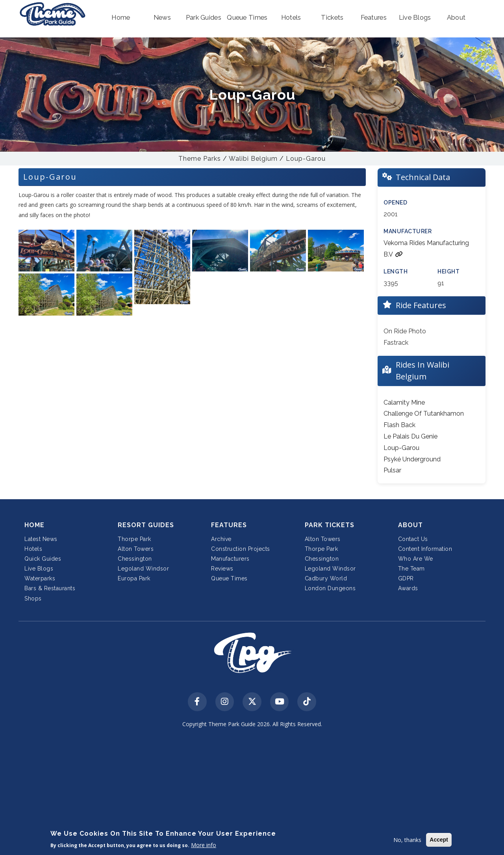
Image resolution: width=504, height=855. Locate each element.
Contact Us (413, 539)
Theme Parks (200, 159)
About (410, 525)
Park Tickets (330, 525)
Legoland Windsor (143, 569)
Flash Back (399, 425)
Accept (439, 840)
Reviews (222, 569)
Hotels (33, 549)
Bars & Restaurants (50, 588)
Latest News (41, 539)
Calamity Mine (404, 402)
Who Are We (416, 559)
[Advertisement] (252, 793)
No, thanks (407, 840)
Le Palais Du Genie (410, 436)
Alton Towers (136, 549)
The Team (411, 569)
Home (34, 525)
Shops (33, 598)
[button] (121, 18)
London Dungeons (330, 588)
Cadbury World (326, 578)
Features (229, 525)
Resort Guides (146, 525)
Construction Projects (241, 549)
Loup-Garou (306, 159)
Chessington (135, 559)
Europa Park (134, 578)
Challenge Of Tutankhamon (424, 414)
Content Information (425, 549)
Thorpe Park (134, 539)
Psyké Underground (412, 459)
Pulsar (392, 470)
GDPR (406, 578)
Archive (221, 539)
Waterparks (40, 578)
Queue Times (229, 578)
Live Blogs (39, 569)
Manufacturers (230, 559)
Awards (408, 588)
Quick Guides (43, 559)
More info (204, 845)
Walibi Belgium (253, 159)
